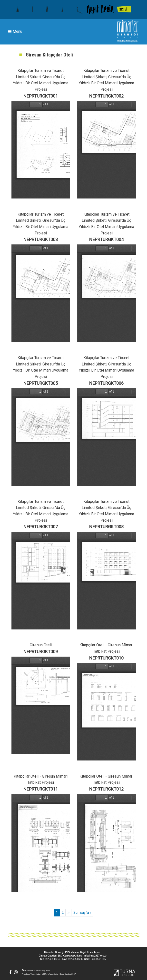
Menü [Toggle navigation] (15, 32)
